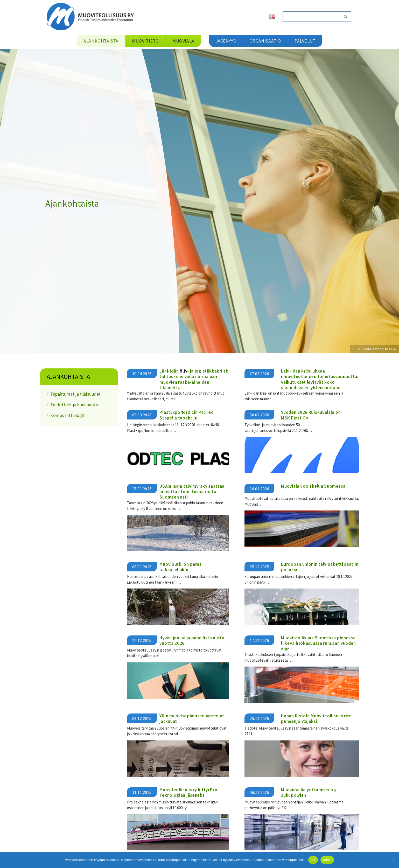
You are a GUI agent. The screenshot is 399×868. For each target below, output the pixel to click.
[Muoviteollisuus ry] (92, 16)
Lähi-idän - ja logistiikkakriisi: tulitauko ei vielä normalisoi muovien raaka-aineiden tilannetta (194, 379)
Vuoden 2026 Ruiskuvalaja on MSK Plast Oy (311, 415)
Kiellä (327, 860)
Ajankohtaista (68, 377)
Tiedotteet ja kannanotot (75, 405)
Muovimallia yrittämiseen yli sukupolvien (310, 792)
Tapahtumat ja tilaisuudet (75, 394)
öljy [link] (183, 371)
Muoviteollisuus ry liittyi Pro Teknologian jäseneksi (188, 792)
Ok (313, 860)
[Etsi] (311, 17)
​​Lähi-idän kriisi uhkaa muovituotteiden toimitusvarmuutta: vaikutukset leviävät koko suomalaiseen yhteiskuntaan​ (320, 379)
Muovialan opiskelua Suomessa (313, 486)
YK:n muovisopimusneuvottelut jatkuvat (192, 718)
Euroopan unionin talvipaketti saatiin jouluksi (320, 567)
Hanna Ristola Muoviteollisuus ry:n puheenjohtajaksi (316, 718)
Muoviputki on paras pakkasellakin (180, 567)
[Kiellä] (393, 860)
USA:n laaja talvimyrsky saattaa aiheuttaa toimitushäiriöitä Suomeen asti (192, 491)
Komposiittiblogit (68, 415)
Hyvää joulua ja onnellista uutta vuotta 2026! (192, 640)
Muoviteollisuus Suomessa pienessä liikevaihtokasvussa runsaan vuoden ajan (318, 643)
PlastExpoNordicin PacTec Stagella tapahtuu (186, 415)
